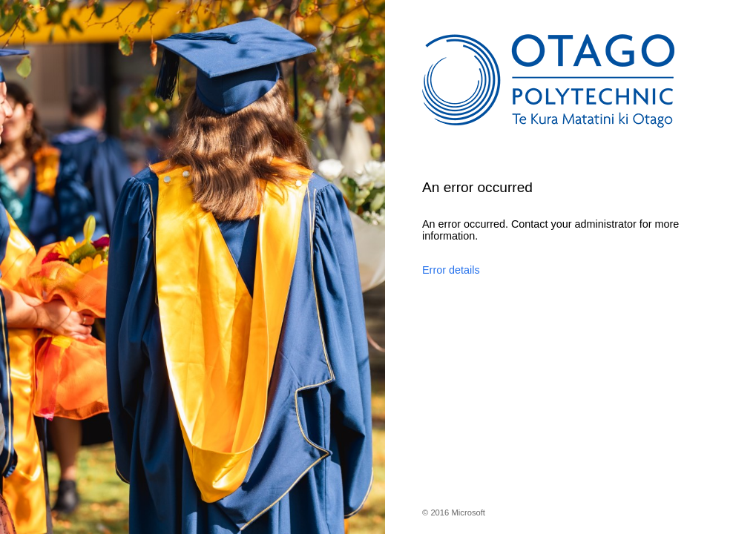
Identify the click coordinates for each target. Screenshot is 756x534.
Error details (451, 270)
